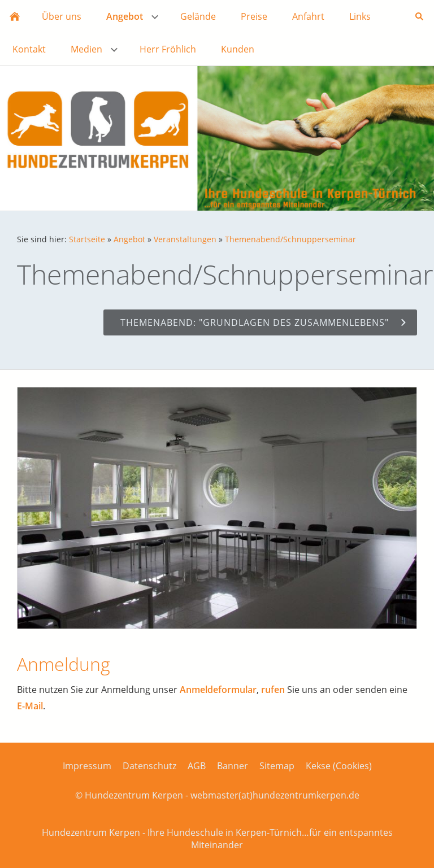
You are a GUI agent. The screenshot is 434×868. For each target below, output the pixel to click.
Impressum (87, 766)
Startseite (87, 239)
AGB (197, 766)
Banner (233, 766)
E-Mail (30, 706)
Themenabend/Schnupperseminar (290, 239)
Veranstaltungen (185, 239)
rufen (273, 690)
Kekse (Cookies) (339, 766)
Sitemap (277, 766)
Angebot (129, 239)
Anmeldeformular (218, 690)
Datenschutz (149, 766)
